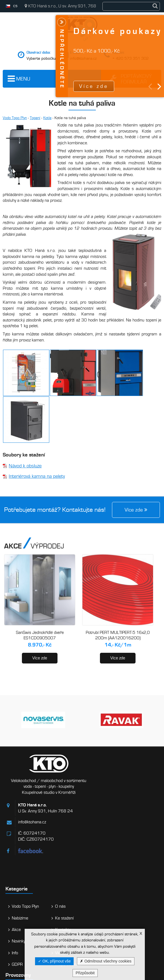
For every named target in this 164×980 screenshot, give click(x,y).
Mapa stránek (140, 860)
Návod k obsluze (25, 466)
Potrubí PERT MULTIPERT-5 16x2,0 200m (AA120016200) (118, 635)
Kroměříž (23, 907)
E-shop (134, 837)
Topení (35, 118)
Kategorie (96, 784)
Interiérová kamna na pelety (37, 476)
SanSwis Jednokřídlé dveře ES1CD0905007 (40, 635)
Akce (96, 825)
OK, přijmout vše (54, 961)
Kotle (47, 118)
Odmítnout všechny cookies (106, 961)
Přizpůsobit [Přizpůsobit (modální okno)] (85, 973)
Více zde (40, 658)
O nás (133, 801)
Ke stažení (137, 813)
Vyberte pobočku (41, 58)
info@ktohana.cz (32, 828)
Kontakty (136, 825)
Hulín (19, 886)
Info (94, 848)
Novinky (98, 837)
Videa (133, 848)
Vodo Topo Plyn (15, 118)
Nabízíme (99, 813)
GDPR (97, 860)
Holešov (21, 929)
